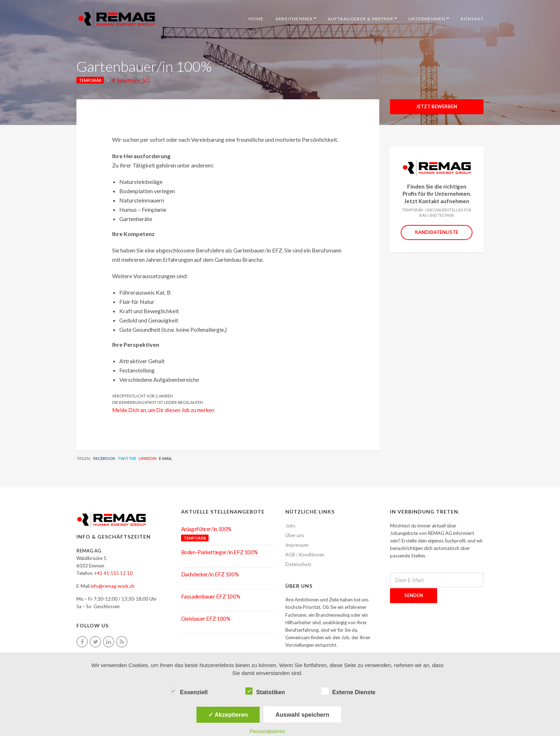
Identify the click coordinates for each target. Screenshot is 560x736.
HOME (256, 19)
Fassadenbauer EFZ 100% (211, 596)
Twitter (127, 458)
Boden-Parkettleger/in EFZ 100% (219, 552)
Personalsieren (267, 731)
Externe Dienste (348, 691)
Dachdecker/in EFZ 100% (210, 574)
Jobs (290, 526)
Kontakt (472, 19)
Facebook (104, 458)
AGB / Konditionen (305, 555)
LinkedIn (147, 458)
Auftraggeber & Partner (361, 19)
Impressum (297, 545)
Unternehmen (427, 19)
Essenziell (188, 691)
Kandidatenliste (437, 232)
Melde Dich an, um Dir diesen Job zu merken (163, 410)
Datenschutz (298, 564)
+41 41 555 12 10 (113, 573)
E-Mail (166, 458)
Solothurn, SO (133, 80)
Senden (414, 595)
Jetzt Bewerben (437, 106)
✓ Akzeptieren (228, 715)
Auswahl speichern (302, 715)
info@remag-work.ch (112, 586)
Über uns (295, 535)
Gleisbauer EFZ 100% (206, 619)
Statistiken (265, 691)
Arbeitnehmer (294, 19)
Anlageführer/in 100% (206, 529)
